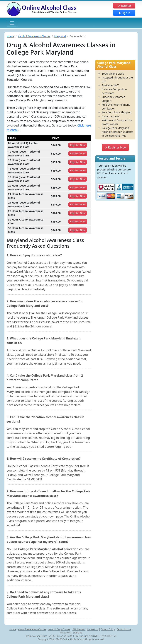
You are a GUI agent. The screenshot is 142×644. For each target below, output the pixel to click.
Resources (65, 633)
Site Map (78, 633)
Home (10, 36)
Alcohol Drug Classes (59, 629)
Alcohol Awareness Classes (34, 36)
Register (124, 6)
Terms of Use (124, 629)
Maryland (60, 36)
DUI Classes (79, 629)
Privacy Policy (108, 629)
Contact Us (93, 629)
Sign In (124, 13)
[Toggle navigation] (12, 23)
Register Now (115, 147)
